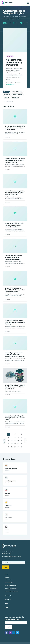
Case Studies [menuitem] (8, 589)
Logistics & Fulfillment (17, 85)
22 (12, 440)
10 (21, 430)
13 (15, 434)
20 (21, 437)
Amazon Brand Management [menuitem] (11, 581)
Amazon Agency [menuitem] (9, 573)
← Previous (4, 434)
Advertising (7, 88)
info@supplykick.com (7, 544)
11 (9, 434)
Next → (26, 434)
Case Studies (15, 90)
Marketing (7, 90)
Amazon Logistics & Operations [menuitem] (12, 584)
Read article (10, 77)
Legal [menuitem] (7, 600)
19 (18, 437)
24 (18, 440)
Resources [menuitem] (8, 593)
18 (15, 437)
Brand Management (18, 88)
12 (12, 434)
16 (9, 437)
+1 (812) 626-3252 (6, 547)
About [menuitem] (7, 597)
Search (6, 560)
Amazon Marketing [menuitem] (9, 576)
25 (21, 440)
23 (15, 440)
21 (9, 440)
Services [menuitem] (7, 571)
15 (21, 434)
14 (18, 434)
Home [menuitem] (7, 567)
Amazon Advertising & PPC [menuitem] (11, 579)
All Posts (6, 85)
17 (12, 437)
